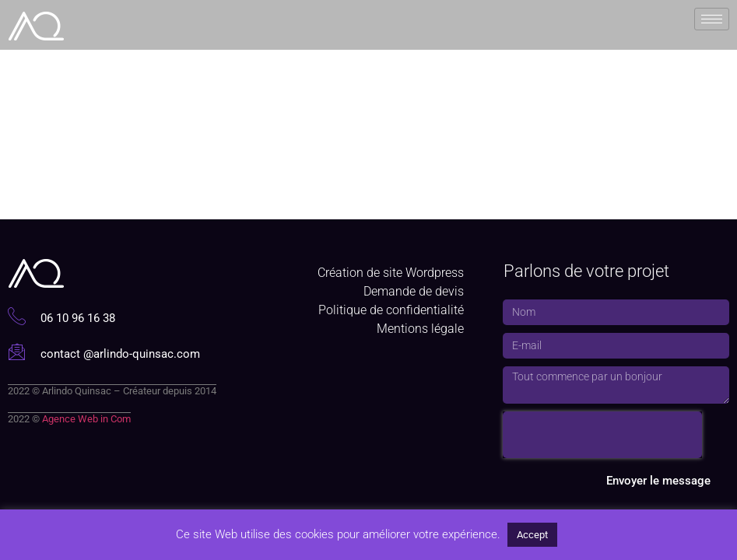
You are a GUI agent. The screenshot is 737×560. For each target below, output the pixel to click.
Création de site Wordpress (391, 273)
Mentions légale (420, 329)
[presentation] (602, 435)
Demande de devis (414, 291)
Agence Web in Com (86, 419)
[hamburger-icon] (712, 18)
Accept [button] (532, 535)
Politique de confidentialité (391, 310)
